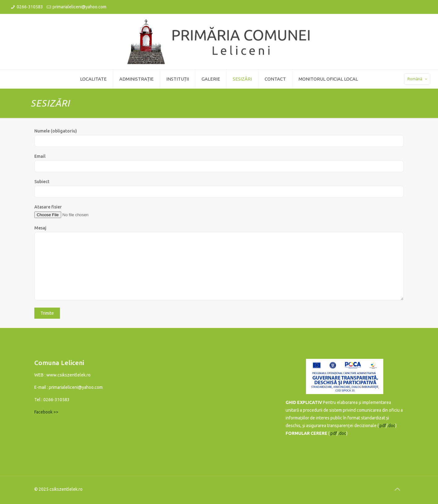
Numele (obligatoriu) (219, 138)
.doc (391, 426)
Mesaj (219, 263)
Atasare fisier (219, 212)
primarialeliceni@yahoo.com (79, 7)
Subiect (219, 188)
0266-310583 (30, 7)
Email (219, 163)
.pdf (382, 426)
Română (418, 79)
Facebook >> (46, 412)
